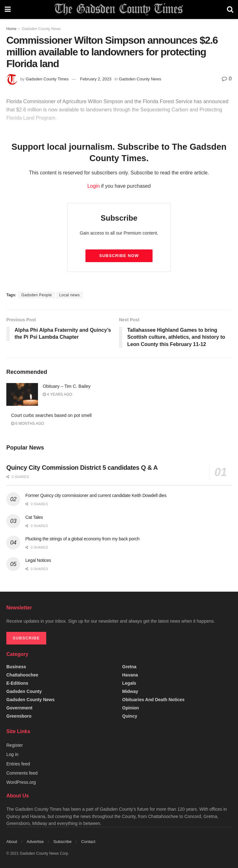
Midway (130, 691)
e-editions (17, 683)
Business (16, 667)
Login (94, 186)
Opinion (131, 708)
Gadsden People (36, 295)
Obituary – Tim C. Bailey (67, 386)
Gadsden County (24, 691)
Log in (12, 754)
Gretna (129, 667)
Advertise (35, 842)
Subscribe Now (119, 256)
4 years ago (57, 394)
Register (15, 745)
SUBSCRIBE (26, 638)
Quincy (130, 716)
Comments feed (22, 773)
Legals (129, 683)
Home (11, 29)
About (12, 842)
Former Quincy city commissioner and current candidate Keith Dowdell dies (96, 495)
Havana (130, 675)
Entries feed (18, 764)
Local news (69, 295)
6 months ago (28, 424)
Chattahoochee (22, 675)
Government (19, 708)
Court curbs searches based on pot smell (51, 415)
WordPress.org (21, 782)
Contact (88, 842)
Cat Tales (34, 517)
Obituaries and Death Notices (153, 700)
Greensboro (19, 716)
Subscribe (62, 842)
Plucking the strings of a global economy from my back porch (82, 539)
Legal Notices (38, 560)
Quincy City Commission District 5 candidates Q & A (82, 468)
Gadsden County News (41, 29)
